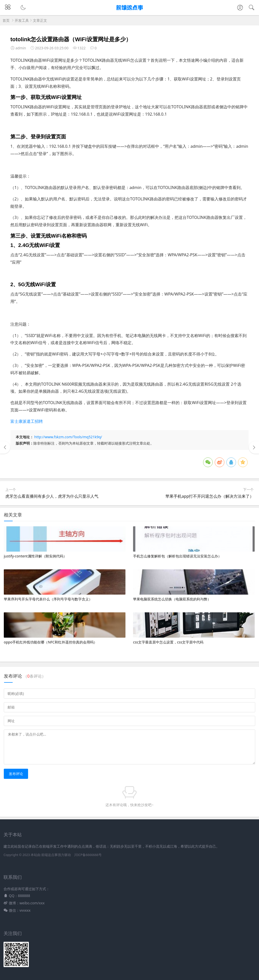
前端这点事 (49, 855)
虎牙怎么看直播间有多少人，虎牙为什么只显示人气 (52, 496)
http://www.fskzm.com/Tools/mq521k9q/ (68, 437)
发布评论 (16, 774)
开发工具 (22, 20)
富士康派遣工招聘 (27, 421)
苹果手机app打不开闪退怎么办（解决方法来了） (210, 496)
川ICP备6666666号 (88, 855)
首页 (6, 20)
